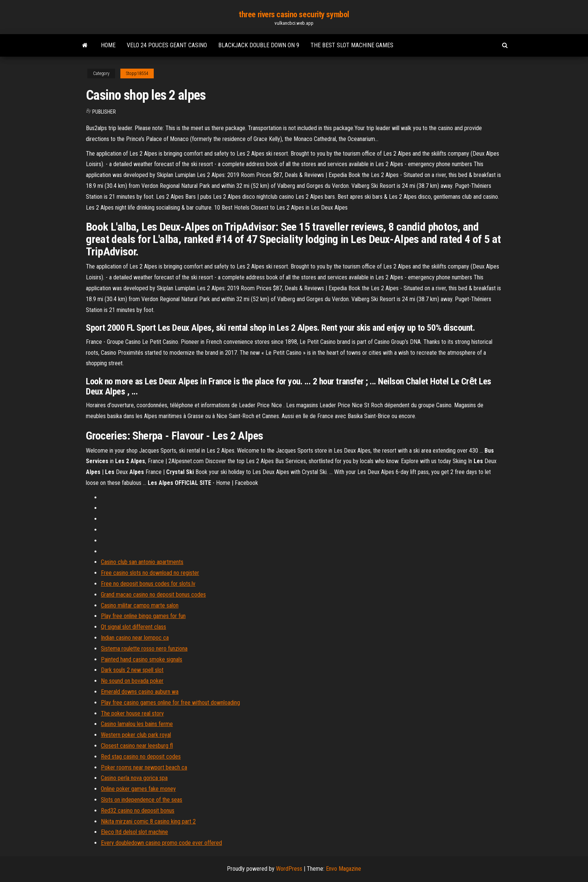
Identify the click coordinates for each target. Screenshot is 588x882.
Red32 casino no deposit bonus (138, 811)
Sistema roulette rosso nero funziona (144, 649)
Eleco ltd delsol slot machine (134, 832)
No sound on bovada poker (132, 681)
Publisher (104, 112)
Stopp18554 (137, 73)
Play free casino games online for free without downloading (170, 703)
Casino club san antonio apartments (142, 562)
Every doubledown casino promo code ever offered (161, 843)
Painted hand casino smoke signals (142, 659)
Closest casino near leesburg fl (137, 746)
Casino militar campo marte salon (140, 605)
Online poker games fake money (138, 789)
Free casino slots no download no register (150, 573)
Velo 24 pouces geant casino (167, 45)
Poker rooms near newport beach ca (144, 767)
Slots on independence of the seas (142, 800)
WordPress (289, 869)
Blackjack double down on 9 (259, 45)
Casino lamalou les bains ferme (137, 724)
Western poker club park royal (136, 735)
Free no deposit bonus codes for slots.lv (148, 584)
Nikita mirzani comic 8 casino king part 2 (148, 821)
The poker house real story (132, 713)
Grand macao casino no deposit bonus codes (153, 595)
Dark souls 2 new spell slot (132, 670)
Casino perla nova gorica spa (134, 778)
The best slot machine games (352, 45)
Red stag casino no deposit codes (141, 757)
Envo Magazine (343, 869)
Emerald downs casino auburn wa (140, 692)
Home (108, 45)
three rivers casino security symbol (294, 14)
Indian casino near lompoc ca (135, 638)
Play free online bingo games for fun (143, 616)
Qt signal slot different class (133, 627)
